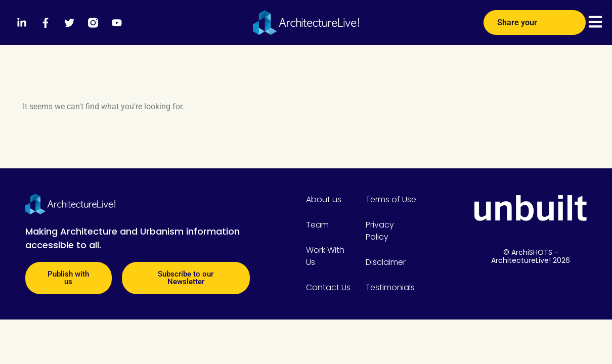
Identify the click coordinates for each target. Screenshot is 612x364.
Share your (535, 19)
